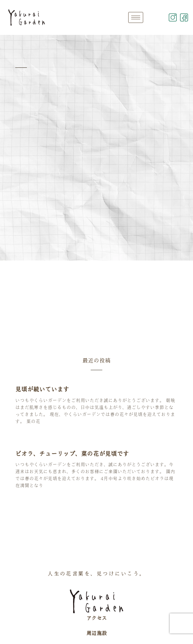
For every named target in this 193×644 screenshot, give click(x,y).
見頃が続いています (42, 389)
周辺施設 (97, 633)
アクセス (97, 618)
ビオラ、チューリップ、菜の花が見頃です (72, 454)
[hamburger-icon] (136, 17)
